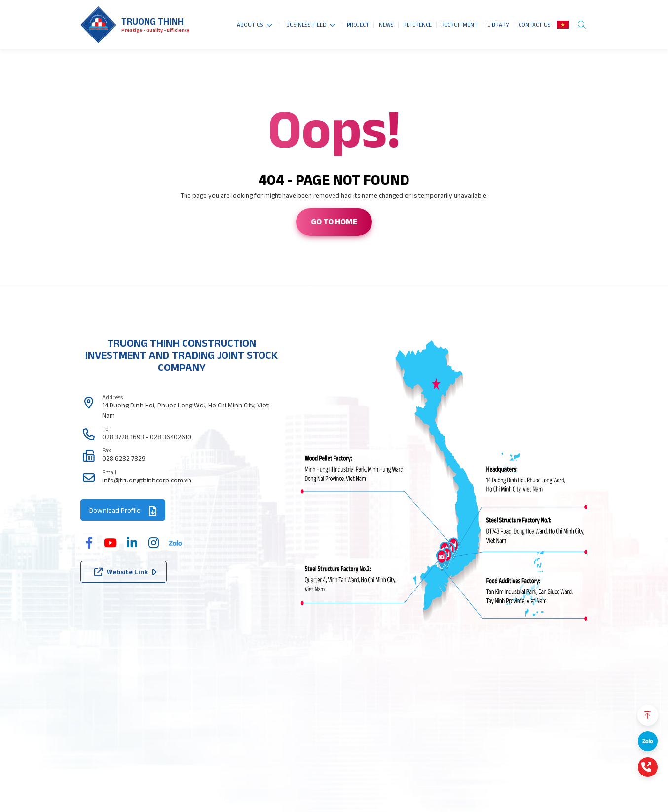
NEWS (386, 25)
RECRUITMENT (459, 25)
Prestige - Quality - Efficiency (155, 30)
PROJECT (358, 25)
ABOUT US (250, 25)
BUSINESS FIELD (306, 25)
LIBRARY (498, 25)
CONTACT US (535, 25)
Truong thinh (152, 21)
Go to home (334, 221)
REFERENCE (417, 25)
